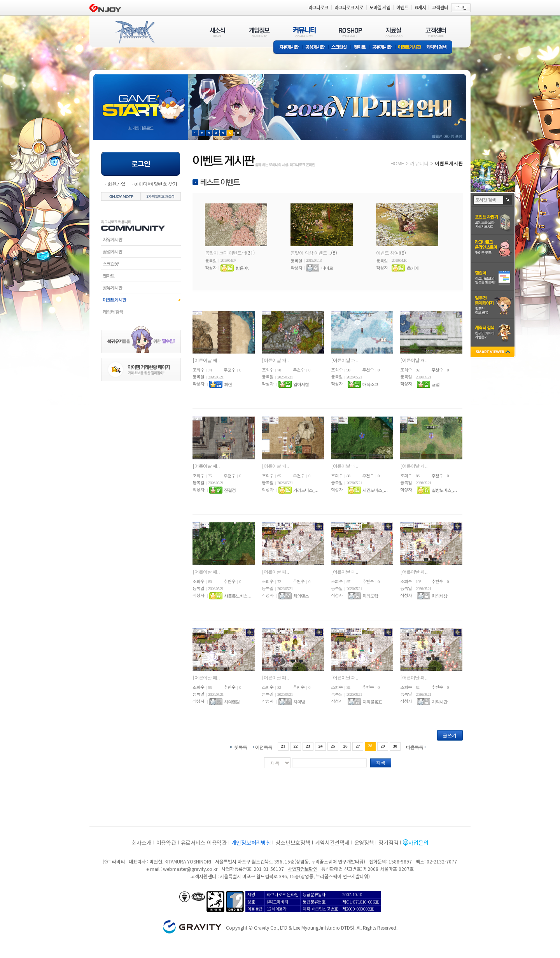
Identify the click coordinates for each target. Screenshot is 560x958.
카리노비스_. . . (305, 490)
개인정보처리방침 (251, 842)
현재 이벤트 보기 (238, 133)
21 (283, 746)
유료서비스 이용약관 (204, 842)
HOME (397, 163)
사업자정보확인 (302, 869)
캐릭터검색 (141, 312)
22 (295, 746)
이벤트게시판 (410, 48)
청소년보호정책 (293, 842)
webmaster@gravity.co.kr (190, 869)
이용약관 (166, 842)
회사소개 (142, 842)
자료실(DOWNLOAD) (394, 32)
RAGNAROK (135, 32)
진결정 (230, 490)
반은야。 (243, 268)
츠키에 (413, 268)
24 (320, 746)
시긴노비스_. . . (375, 490)
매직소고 (370, 384)
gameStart (141, 100)
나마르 (327, 268)
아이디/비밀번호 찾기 (156, 184)
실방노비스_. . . (444, 490)
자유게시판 (288, 48)
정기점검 (388, 842)
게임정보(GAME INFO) (260, 32)
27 (358, 746)
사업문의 (418, 842)
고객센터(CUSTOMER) (436, 32)
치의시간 (439, 702)
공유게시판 (382, 48)
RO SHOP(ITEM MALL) (350, 32)
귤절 (436, 384)
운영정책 (364, 842)
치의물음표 (372, 702)
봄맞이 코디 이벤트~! (226, 253)
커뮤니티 (419, 163)
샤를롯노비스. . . (237, 596)
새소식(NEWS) (217, 32)
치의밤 (299, 702)
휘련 (228, 384)
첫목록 (241, 747)
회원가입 (116, 184)
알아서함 (301, 384)
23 (308, 746)
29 (383, 746)
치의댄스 (301, 596)
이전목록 (264, 747)
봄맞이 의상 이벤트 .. (311, 253)
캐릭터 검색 (439, 48)
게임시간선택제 (332, 842)
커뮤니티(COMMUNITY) (304, 32)
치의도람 (370, 596)
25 (333, 746)
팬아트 (360, 48)
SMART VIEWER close (493, 353)
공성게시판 (315, 48)
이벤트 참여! (388, 253)
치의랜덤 (232, 702)
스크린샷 (340, 48)
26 (346, 746)
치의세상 (439, 596)
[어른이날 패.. (206, 360)
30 (395, 746)
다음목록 (415, 747)
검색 (381, 763)
